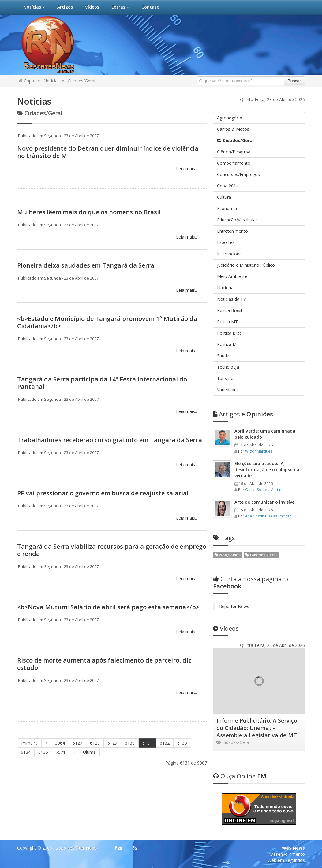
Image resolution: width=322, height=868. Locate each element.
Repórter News (234, 606)
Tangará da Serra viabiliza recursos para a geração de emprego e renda (112, 550)
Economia (227, 208)
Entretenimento (232, 231)
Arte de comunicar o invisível (265, 502)
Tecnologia (228, 367)
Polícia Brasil (230, 310)
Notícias (34, 7)
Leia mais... (186, 169)
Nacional (226, 288)
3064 (60, 743)
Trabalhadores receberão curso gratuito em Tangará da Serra (110, 440)
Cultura (224, 197)
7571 (61, 752)
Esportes (226, 242)
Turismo (225, 378)
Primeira (29, 743)
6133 (182, 743)
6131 (147, 743)
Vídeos (92, 7)
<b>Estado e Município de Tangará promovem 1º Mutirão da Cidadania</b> (107, 322)
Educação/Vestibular (237, 220)
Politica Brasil (230, 333)
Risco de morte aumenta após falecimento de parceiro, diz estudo (104, 664)
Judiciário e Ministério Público (246, 265)
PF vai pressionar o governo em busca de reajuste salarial (103, 493)
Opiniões (243, 414)
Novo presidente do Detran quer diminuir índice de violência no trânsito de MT (108, 152)
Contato (150, 7)
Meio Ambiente (232, 276)
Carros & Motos (233, 129)
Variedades (228, 390)
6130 (130, 743)
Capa (26, 81)
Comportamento (234, 163)
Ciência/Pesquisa (234, 152)
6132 (165, 743)
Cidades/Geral (81, 81)
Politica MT (228, 344)
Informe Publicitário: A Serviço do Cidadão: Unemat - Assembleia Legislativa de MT (257, 728)
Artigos (65, 7)
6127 (77, 743)
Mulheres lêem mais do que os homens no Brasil (89, 212)
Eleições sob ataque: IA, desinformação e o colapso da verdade (267, 470)
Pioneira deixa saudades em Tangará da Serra (86, 265)
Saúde (223, 356)
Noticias (52, 81)
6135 (43, 752)
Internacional (230, 254)
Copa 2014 (228, 186)
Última (89, 752)
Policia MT (227, 322)
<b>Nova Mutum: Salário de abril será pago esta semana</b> (108, 607)
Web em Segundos (286, 860)
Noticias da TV (231, 299)
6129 (112, 743)
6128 (95, 743)
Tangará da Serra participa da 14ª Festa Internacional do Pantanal (102, 383)
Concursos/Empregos (238, 174)
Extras (120, 7)
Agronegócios (231, 118)
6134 (26, 752)
